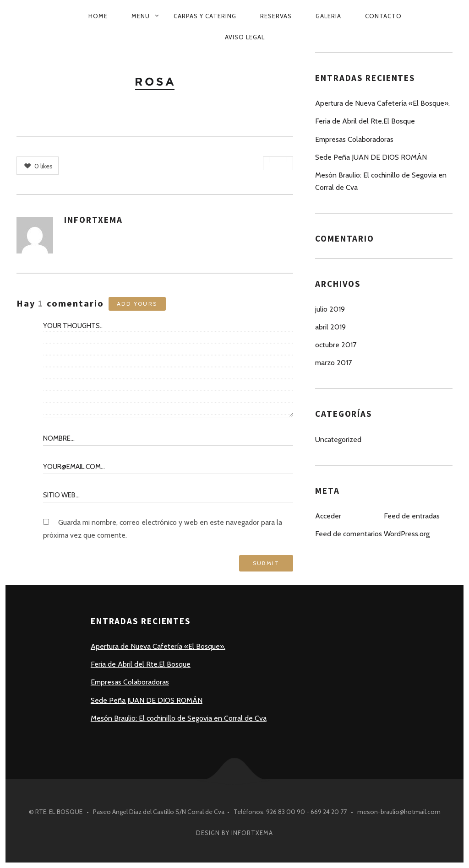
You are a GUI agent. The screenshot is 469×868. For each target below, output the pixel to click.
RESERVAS (276, 16)
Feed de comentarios (349, 534)
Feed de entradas (412, 516)
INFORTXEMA (93, 220)
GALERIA (328, 16)
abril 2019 (330, 327)
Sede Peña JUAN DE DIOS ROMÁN (371, 157)
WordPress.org (407, 534)
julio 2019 (330, 309)
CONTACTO (383, 16)
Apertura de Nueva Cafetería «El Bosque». (382, 103)
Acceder (328, 516)
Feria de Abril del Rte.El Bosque (365, 121)
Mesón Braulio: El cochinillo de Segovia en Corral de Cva (381, 181)
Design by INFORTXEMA (234, 833)
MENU (141, 16)
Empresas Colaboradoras (354, 139)
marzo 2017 (333, 363)
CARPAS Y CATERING (205, 16)
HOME (98, 16)
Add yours (137, 304)
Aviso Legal (245, 37)
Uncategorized (338, 439)
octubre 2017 (336, 345)
